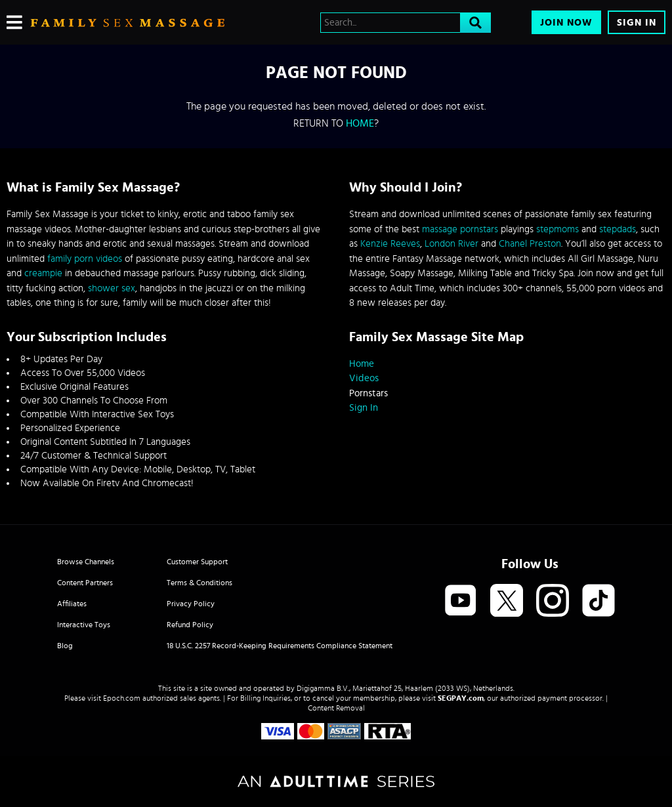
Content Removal (336, 708)
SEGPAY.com (461, 698)
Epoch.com (122, 698)
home (360, 123)
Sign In (637, 23)
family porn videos (85, 259)
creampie (43, 273)
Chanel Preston (530, 244)
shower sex (112, 288)
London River (451, 244)
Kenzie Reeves (390, 244)
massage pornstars (460, 229)
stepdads (618, 229)
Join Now (566, 23)
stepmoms (557, 229)
